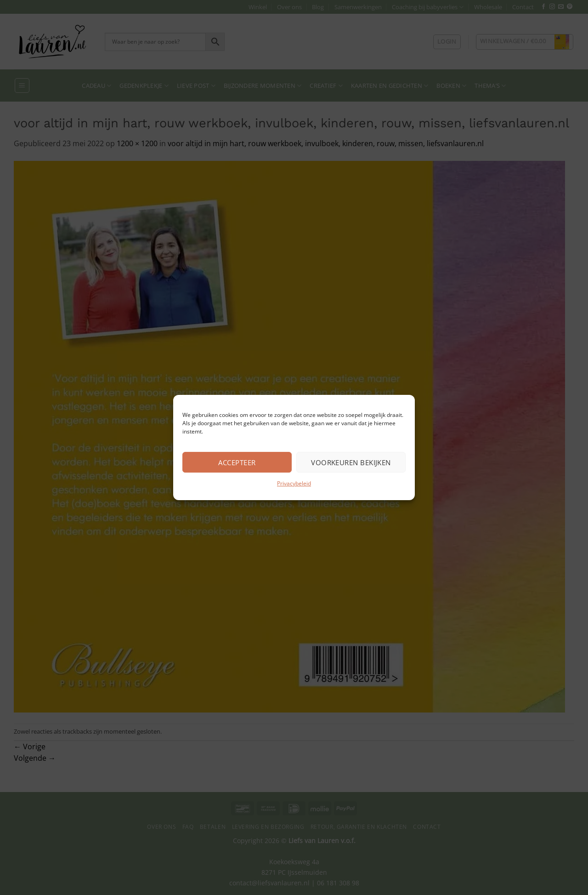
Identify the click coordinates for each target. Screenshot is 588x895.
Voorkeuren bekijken (351, 462)
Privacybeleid (294, 483)
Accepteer (237, 462)
